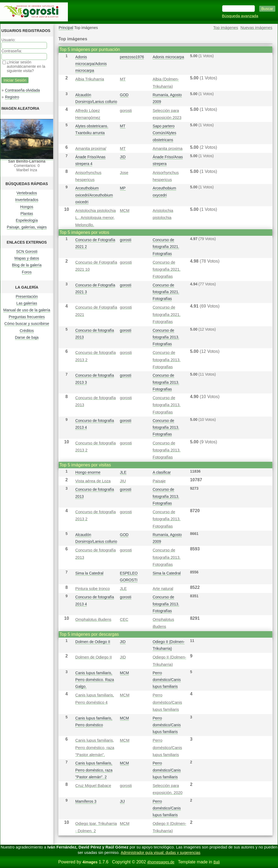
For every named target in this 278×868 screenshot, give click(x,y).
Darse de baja (27, 337)
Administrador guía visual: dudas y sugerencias (161, 853)
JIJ (122, 801)
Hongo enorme (88, 472)
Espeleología (27, 220)
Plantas (27, 214)
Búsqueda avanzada (240, 16)
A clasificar (162, 472)
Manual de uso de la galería (27, 310)
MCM (125, 211)
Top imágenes (226, 28)
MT (123, 79)
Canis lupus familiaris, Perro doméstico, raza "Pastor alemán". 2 (94, 770)
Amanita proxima (168, 149)
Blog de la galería (27, 265)
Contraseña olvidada (22, 90)
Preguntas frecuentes (27, 317)
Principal (66, 28)
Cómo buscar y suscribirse (27, 324)
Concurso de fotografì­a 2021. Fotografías (166, 247)
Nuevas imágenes (256, 28)
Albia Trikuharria (90, 79)
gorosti (126, 111)
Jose (124, 173)
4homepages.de (161, 862)
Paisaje (159, 481)
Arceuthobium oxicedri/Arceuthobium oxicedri (94, 195)
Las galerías (27, 303)
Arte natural (163, 589)
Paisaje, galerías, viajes (27, 227)
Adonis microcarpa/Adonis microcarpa (91, 64)
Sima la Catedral (89, 573)
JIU (123, 481)
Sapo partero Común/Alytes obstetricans (164, 133)
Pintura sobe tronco (92, 589)
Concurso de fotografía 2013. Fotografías (166, 337)
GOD (124, 95)
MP (123, 188)
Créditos (27, 331)
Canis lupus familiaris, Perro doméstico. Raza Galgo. (94, 680)
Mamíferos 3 (86, 801)
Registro (12, 97)
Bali (217, 862)
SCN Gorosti (27, 251)
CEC (124, 619)
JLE (123, 472)
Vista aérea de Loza (93, 481)
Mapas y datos (27, 258)
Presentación (27, 296)
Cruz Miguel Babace (93, 786)
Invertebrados (27, 200)
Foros (27, 272)
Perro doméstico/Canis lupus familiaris (167, 680)
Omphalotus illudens (93, 619)
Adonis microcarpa (168, 57)
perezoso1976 (132, 57)
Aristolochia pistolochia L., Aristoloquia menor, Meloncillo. (95, 218)
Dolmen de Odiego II (93, 642)
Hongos (27, 207)
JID (123, 157)
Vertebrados (27, 193)
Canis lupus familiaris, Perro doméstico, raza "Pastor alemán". (95, 748)
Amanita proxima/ (91, 149)
